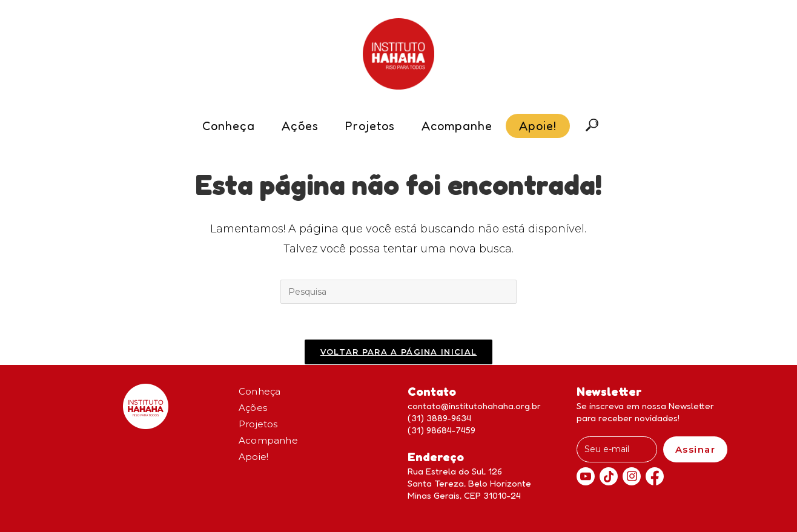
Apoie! (253, 457)
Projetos (258, 424)
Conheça (260, 391)
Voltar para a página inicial (398, 352)
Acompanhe (268, 440)
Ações (253, 408)
